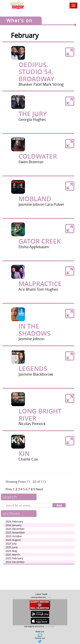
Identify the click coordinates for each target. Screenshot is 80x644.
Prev (9, 489)
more (49, 597)
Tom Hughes (47, 289)
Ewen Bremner (31, 162)
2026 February (14, 521)
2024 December (15, 562)
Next (39, 489)
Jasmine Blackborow (36, 374)
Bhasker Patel (31, 84)
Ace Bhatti (28, 289)
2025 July (11, 544)
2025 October (14, 536)
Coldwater (38, 156)
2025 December (15, 529)
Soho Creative (50, 626)
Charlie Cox (28, 459)
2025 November (15, 532)
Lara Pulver (55, 204)
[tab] (40, 66)
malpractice (40, 284)
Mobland (35, 199)
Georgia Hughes (32, 119)
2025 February (14, 558)
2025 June (12, 547)
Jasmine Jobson (32, 204)
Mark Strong (53, 84)
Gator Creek (40, 241)
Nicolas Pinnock (32, 424)
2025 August (13, 540)
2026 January (13, 525)
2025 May (11, 551)
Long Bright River (40, 415)
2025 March (13, 555)
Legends (33, 369)
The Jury (33, 114)
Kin (24, 454)
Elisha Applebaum (34, 247)
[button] (70, 52)
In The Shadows (34, 330)
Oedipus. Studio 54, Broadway (36, 72)
